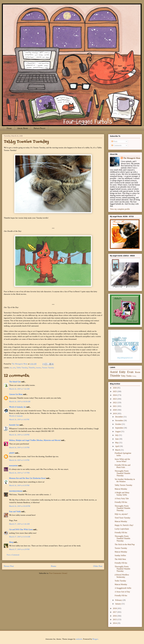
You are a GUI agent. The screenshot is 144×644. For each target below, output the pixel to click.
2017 (115, 612)
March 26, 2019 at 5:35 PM (19, 448)
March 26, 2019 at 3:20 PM (19, 435)
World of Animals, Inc (17, 407)
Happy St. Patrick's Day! (124, 525)
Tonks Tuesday (120, 581)
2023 (115, 399)
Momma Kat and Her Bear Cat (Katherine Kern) (27, 478)
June (117, 439)
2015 (115, 619)
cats (14, 368)
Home (9, 128)
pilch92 (12, 453)
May (117, 443)
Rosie (138, 372)
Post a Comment (13, 555)
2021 (115, 406)
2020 (115, 410)
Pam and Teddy (15, 512)
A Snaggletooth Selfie (123, 588)
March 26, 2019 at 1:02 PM (19, 420)
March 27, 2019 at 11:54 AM (20, 537)
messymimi (13, 466)
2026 (115, 388)
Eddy (122, 372)
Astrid (114, 372)
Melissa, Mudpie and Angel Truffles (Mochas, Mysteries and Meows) (35, 440)
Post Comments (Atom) (58, 573)
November (119, 420)
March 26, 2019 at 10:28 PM (20, 506)
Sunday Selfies (120, 555)
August (118, 431)
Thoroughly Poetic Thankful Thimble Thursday (122, 473)
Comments (117, 145)
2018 (115, 608)
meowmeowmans (16, 491)
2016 (115, 616)
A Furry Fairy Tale (122, 498)
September (119, 428)
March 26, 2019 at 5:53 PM (19, 460)
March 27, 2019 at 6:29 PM (19, 549)
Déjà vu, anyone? (121, 514)
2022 (115, 403)
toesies (38, 368)
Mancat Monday (121, 489)
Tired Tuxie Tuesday (122, 518)
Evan (130, 372)
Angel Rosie (23, 128)
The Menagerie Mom (132, 158)
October (118, 424)
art (11, 368)
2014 (115, 623)
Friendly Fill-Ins (121, 502)
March (118, 450)
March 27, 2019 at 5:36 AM (19, 524)
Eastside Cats (14, 425)
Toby (123, 376)
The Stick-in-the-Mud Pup (125, 544)
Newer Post (9, 566)
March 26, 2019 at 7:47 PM (19, 473)
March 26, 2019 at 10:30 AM (20, 402)
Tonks (129, 376)
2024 (115, 395)
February (119, 600)
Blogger (95, 639)
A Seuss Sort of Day (122, 592)
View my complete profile (120, 209)
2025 (115, 391)
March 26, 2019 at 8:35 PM (19, 485)
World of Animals (16, 416)
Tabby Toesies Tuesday (123, 485)
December (119, 417)
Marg (11, 542)
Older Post (98, 566)
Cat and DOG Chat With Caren (21, 530)
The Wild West (120, 559)
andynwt (79, 639)
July (117, 435)
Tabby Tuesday (22, 368)
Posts (114, 141)
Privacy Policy (39, 128)
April (117, 446)
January (118, 604)
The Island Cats (15, 382)
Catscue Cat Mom (16, 394)
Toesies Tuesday (48, 368)
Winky (134, 376)
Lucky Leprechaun (122, 529)
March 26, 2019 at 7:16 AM (19, 389)
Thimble (32, 368)
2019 (115, 414)
